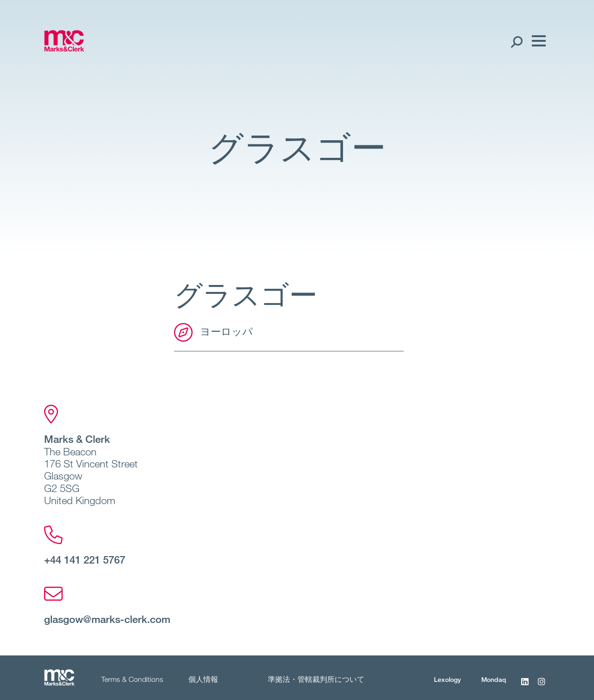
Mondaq (494, 679)
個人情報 (203, 679)
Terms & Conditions (132, 679)
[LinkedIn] (525, 687)
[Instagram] (542, 687)
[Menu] (536, 41)
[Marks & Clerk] (64, 49)
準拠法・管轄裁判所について (316, 679)
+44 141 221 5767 (85, 559)
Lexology (447, 679)
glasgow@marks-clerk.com (107, 619)
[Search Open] (516, 41)
